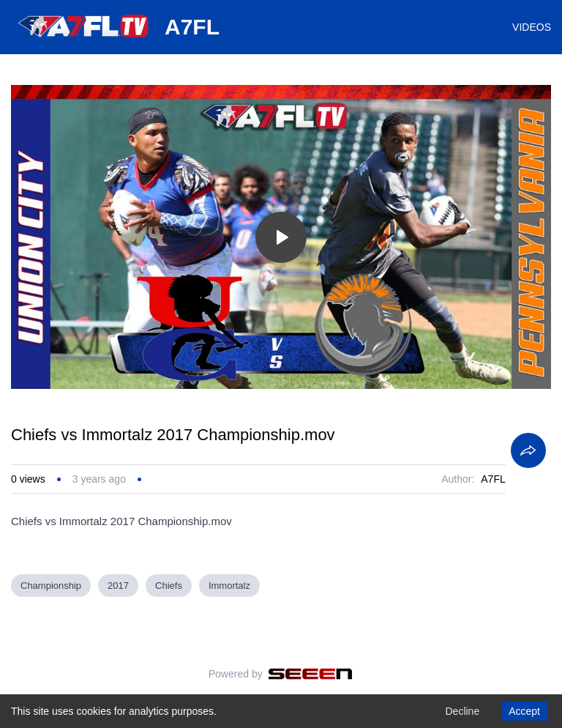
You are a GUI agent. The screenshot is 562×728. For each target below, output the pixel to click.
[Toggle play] (281, 237)
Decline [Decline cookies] (462, 711)
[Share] (528, 450)
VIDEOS (532, 27)
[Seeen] (311, 674)
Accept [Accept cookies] (524, 711)
